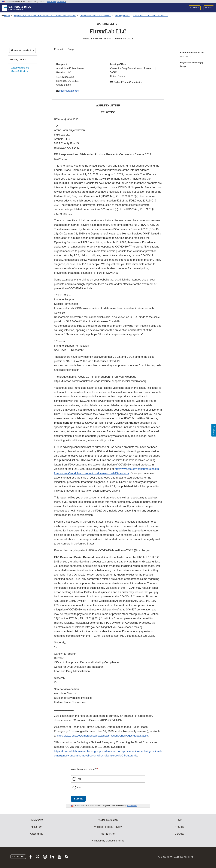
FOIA (180, 820)
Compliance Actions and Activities (95, 16)
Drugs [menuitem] (183, 66)
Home (7, 16)
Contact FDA (18, 857)
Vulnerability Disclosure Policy (108, 841)
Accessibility (36, 834)
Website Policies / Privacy (108, 827)
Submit (78, 799)
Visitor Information (108, 820)
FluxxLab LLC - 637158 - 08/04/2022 (150, 16)
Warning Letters (122, 16)
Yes (79, 779)
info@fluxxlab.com (69, 91)
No (79, 788)
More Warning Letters (22, 50)
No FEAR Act (108, 834)
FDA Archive (36, 820)
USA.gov (180, 834)
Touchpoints (132, 806)
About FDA (36, 827)
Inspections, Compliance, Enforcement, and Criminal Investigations (45, 16)
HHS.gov (179, 827)
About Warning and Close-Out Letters (20, 69)
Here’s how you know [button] (56, 2)
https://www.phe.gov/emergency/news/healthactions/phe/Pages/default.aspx (103, 736)
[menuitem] (194, 55)
